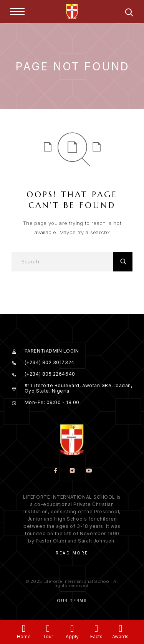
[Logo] (72, 12)
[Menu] (17, 12)
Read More (72, 553)
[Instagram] (72, 471)
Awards (120, 637)
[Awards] (120, 628)
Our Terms (72, 601)
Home (24, 637)
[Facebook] (55, 471)
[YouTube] (89, 471)
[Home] (24, 628)
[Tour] (48, 628)
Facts (96, 637)
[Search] (129, 14)
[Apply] (72, 628)
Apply (72, 637)
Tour (48, 637)
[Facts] (96, 628)
